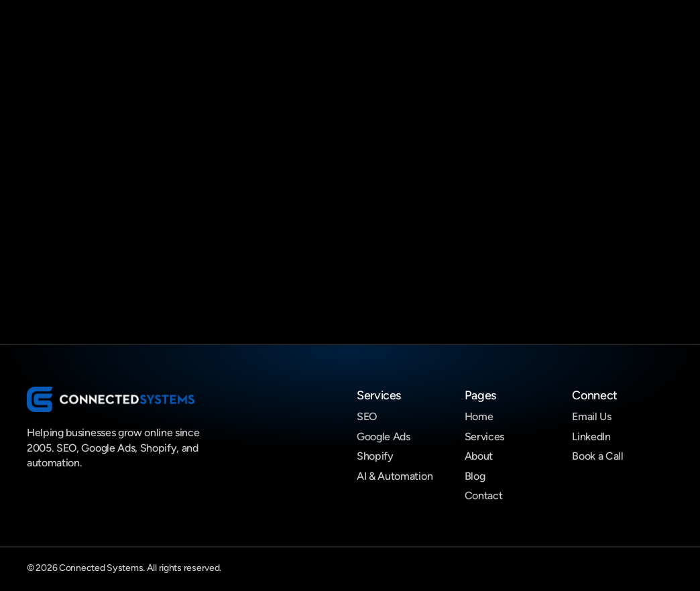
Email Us (591, 416)
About (479, 456)
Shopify (375, 456)
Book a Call (597, 456)
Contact (484, 496)
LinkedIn (591, 437)
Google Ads (384, 437)
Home (479, 416)
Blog (475, 476)
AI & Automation (395, 476)
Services (484, 437)
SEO (367, 416)
